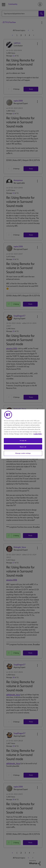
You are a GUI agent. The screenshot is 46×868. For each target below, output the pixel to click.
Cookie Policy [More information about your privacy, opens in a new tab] (38, 434)
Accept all (23, 440)
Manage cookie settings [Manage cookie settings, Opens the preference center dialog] (23, 453)
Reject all (23, 447)
